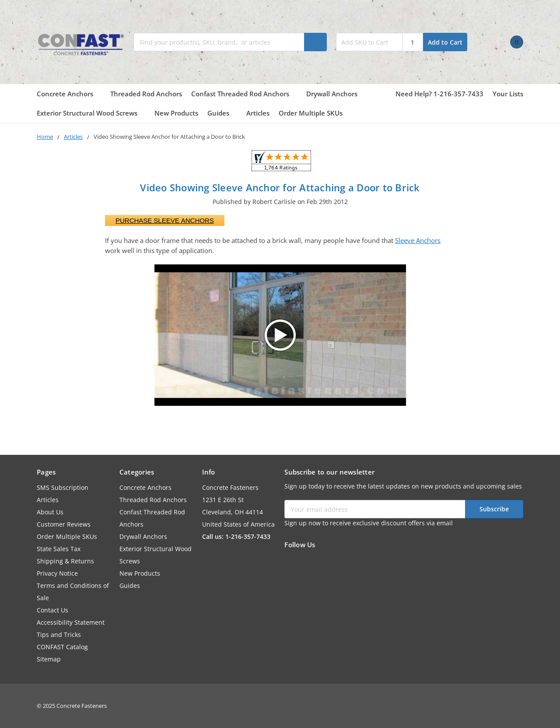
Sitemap (49, 659)
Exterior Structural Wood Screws (91, 113)
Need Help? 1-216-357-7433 (439, 94)
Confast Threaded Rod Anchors (244, 94)
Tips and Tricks (59, 635)
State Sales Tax (59, 549)
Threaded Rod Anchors (146, 94)
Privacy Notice (57, 573)
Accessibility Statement (71, 622)
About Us (50, 512)
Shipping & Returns (65, 561)
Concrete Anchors (69, 94)
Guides (222, 113)
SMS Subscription (63, 487)
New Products (176, 113)
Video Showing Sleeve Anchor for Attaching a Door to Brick (280, 187)
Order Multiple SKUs (311, 113)
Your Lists (508, 94)
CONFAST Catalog (62, 647)
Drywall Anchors (332, 94)
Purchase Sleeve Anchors (165, 220)
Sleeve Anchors (418, 240)
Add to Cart (445, 42)
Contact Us (52, 610)
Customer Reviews (64, 524)
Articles (258, 113)
